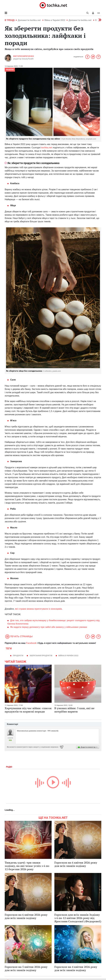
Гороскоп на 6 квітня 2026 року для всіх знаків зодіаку (76, 864)
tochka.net (47, 148)
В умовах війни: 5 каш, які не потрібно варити (74, 710)
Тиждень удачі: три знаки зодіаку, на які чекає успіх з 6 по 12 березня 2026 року (27, 866)
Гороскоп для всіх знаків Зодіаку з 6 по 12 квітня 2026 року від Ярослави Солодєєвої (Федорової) (78, 918)
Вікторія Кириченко (24, 56)
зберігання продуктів (41, 656)
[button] (93, 13)
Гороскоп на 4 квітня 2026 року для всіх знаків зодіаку (76, 968)
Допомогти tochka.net (29, 20)
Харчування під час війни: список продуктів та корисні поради (28, 710)
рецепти (10, 70)
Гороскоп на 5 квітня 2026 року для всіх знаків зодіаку (26, 968)
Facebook (31, 643)
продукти (18, 656)
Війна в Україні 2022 (55, 20)
